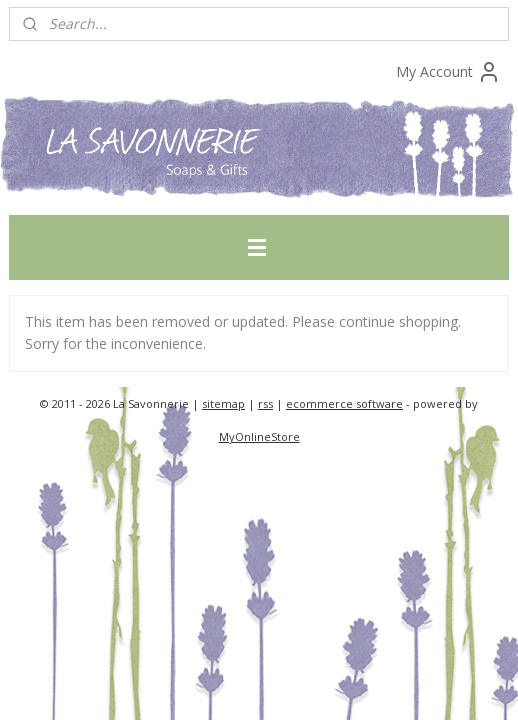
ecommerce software (344, 403)
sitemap (223, 403)
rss (265, 403)
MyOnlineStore (259, 436)
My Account (448, 72)
